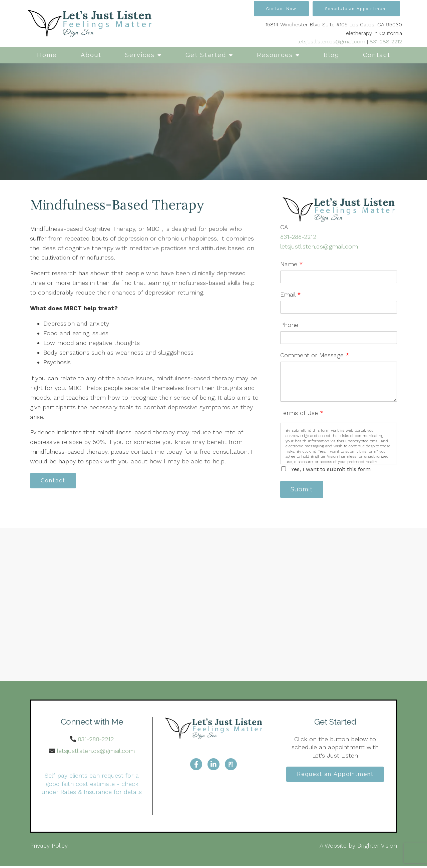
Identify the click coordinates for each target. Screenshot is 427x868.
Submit (304, 490)
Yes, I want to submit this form (331, 469)
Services (140, 55)
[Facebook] (196, 766)
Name (292, 264)
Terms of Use (302, 413)
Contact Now (281, 9)
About (91, 55)
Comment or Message (315, 355)
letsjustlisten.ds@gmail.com (331, 42)
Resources (275, 55)
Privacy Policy (49, 848)
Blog (331, 55)
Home (47, 55)
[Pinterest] (231, 766)
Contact (377, 55)
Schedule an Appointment (356, 9)
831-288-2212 (386, 42)
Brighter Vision (377, 848)
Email (291, 294)
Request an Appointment (335, 776)
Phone (289, 325)
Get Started (206, 55)
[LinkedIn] (213, 766)
